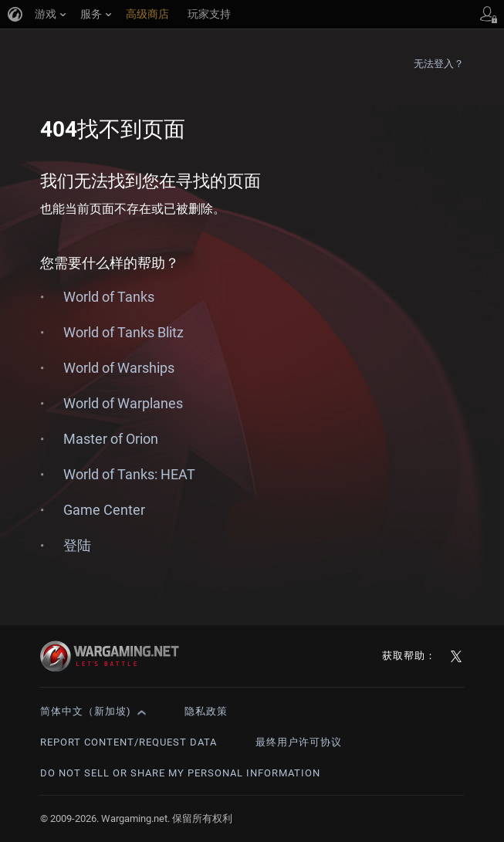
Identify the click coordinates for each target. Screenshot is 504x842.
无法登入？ (439, 64)
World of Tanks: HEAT (129, 474)
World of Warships (119, 368)
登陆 (77, 545)
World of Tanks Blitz (123, 332)
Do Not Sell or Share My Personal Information (180, 773)
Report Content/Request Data (129, 742)
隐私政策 (206, 711)
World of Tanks (109, 297)
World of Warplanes (123, 403)
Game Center (104, 510)
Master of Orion (111, 439)
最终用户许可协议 (299, 742)
